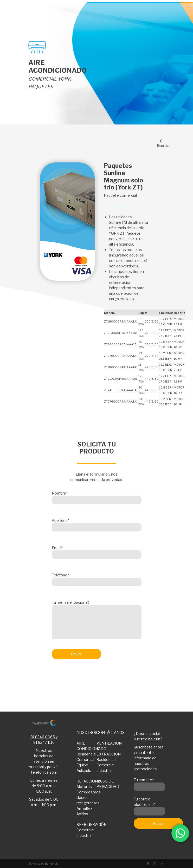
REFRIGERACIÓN (87, 824)
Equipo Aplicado (84, 768)
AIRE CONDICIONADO (87, 746)
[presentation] (91, 677)
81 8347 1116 (44, 742)
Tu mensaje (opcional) (97, 620)
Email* (97, 551)
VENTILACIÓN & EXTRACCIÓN (107, 749)
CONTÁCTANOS (107, 732)
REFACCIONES (87, 781)
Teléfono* (97, 578)
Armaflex (85, 808)
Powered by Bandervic (44, 864)
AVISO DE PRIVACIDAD (107, 784)
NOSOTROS (87, 732)
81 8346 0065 (43, 737)
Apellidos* (97, 524)
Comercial (85, 759)
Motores (84, 787)
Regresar (161, 143)
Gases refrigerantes (87, 800)
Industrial (104, 770)
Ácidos (82, 814)
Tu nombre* (149, 783)
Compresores (87, 792)
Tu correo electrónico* (149, 805)
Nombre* (97, 497)
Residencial (86, 754)
